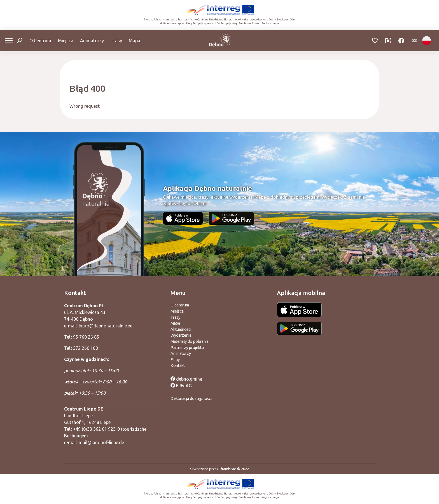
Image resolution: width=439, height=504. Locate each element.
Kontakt (178, 365)
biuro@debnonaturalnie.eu (106, 326)
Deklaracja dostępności (191, 398)
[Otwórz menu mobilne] (9, 41)
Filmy (175, 360)
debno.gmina (186, 379)
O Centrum (40, 41)
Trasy (116, 41)
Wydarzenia (181, 335)
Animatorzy (92, 41)
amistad (228, 469)
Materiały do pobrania (190, 341)
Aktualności (181, 329)
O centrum (180, 305)
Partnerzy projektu (187, 348)
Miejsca (66, 41)
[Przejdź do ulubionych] (375, 41)
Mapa (135, 41)
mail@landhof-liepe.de (101, 442)
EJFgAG (181, 386)
